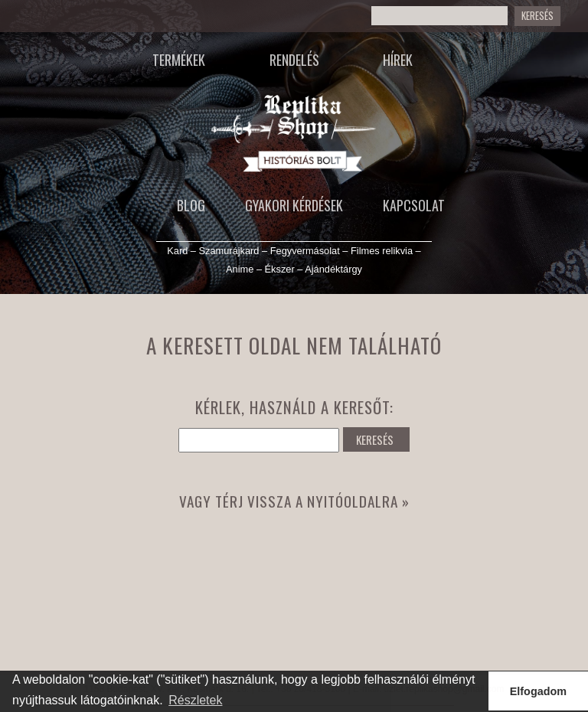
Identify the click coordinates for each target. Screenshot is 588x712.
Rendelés (294, 60)
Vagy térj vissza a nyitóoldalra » (294, 501)
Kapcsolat (414, 205)
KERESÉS (375, 439)
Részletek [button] (195, 700)
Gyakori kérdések (294, 205)
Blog (191, 205)
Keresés (537, 16)
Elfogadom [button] (538, 691)
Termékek (179, 60)
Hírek (398, 60)
